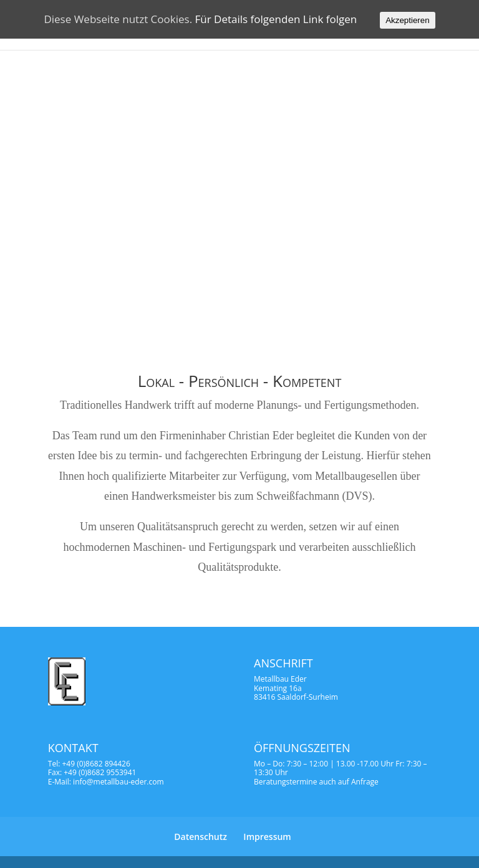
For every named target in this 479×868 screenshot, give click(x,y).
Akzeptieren (407, 20)
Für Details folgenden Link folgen (276, 19)
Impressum (267, 837)
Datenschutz (201, 837)
